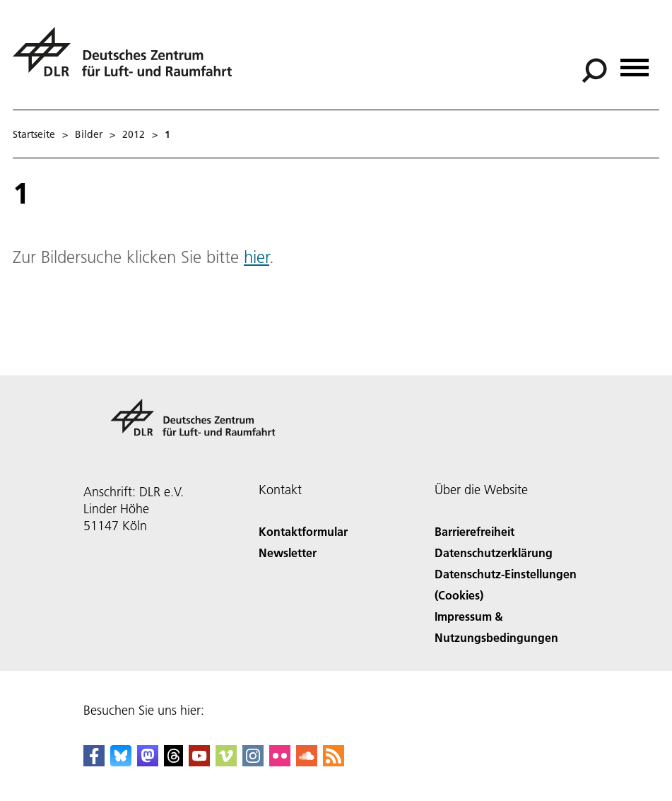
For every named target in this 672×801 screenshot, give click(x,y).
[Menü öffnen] (635, 63)
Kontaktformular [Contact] (303, 531)
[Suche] (594, 71)
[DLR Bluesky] (121, 762)
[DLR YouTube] (199, 762)
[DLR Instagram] (253, 762)
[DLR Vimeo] (226, 762)
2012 (134, 134)
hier (257, 257)
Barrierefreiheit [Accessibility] (474, 531)
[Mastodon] (148, 762)
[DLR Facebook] (94, 762)
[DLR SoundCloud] (307, 762)
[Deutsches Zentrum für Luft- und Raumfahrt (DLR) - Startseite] (128, 60)
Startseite (34, 134)
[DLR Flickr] (280, 762)
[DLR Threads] (174, 762)
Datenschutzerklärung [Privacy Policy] (494, 552)
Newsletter (288, 552)
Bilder (89, 134)
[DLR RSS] (334, 762)
